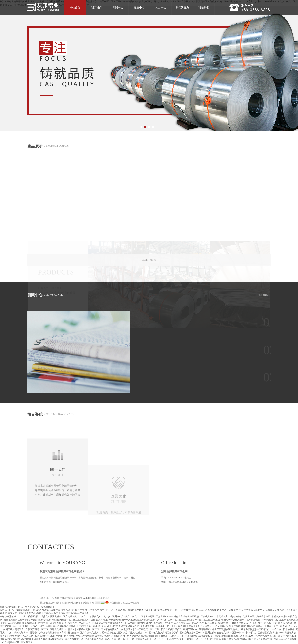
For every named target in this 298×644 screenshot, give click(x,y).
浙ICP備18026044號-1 (50, 633)
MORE (263, 298)
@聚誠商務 (88, 633)
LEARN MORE (149, 264)
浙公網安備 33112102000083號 (122, 633)
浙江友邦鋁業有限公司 (71, 629)
